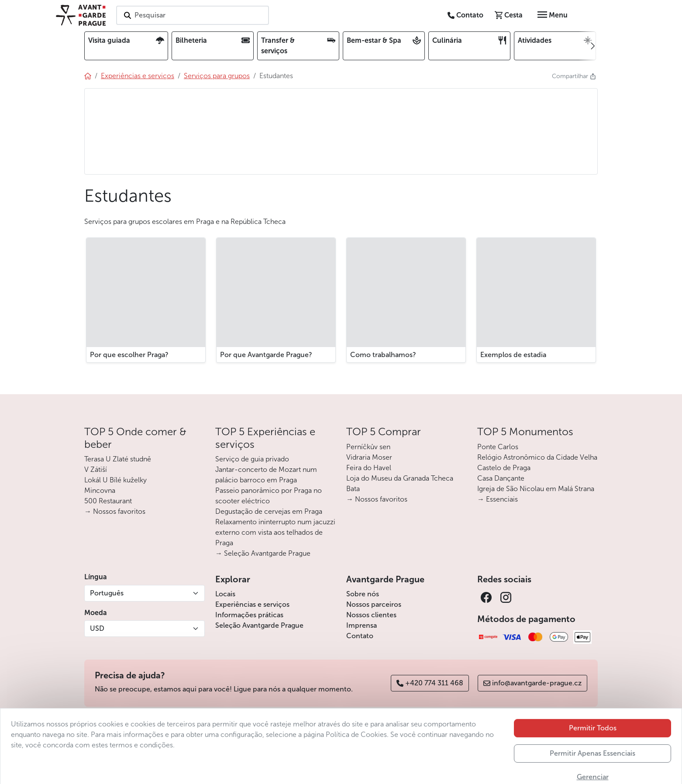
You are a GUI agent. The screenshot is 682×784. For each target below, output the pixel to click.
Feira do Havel (369, 468)
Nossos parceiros (374, 604)
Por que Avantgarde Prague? (266, 355)
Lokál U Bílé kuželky (115, 480)
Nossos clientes (371, 615)
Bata (353, 489)
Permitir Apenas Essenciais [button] (592, 767)
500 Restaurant (108, 501)
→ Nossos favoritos (115, 511)
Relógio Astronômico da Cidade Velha (537, 457)
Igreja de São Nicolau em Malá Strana (536, 489)
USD (97, 628)
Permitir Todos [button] (593, 741)
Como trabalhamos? (383, 355)
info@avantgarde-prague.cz (532, 683)
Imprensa (362, 625)
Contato (360, 636)
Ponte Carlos (498, 447)
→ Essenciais (498, 499)
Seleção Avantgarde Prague (259, 625)
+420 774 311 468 (430, 683)
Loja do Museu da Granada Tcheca (400, 478)
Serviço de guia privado (252, 459)
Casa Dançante (501, 478)
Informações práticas (249, 615)
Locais (225, 594)
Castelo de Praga (504, 468)
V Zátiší (96, 469)
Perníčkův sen (368, 447)
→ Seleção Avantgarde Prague (263, 553)
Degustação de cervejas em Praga (269, 511)
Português (107, 593)
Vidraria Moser (369, 457)
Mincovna (100, 490)
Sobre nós (363, 594)
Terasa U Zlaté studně (118, 459)
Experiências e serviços (252, 604)
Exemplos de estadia (513, 355)
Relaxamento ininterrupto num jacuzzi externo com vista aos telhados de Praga (275, 532)
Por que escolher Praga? (129, 355)
